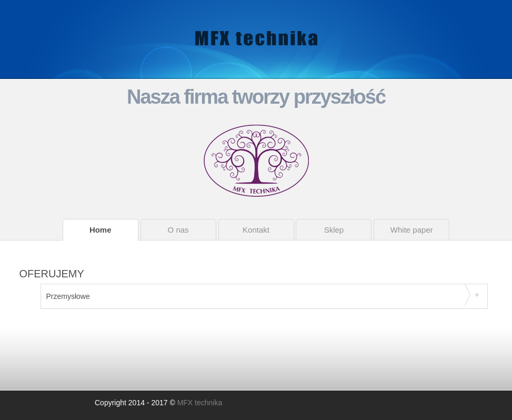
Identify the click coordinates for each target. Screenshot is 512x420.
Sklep (334, 230)
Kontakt (256, 230)
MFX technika (200, 403)
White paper (412, 230)
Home (101, 230)
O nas (178, 230)
